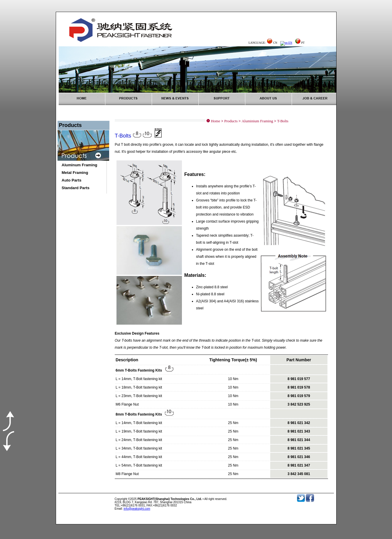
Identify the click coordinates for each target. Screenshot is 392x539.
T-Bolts (283, 121)
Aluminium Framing (257, 121)
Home (216, 121)
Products (231, 121)
